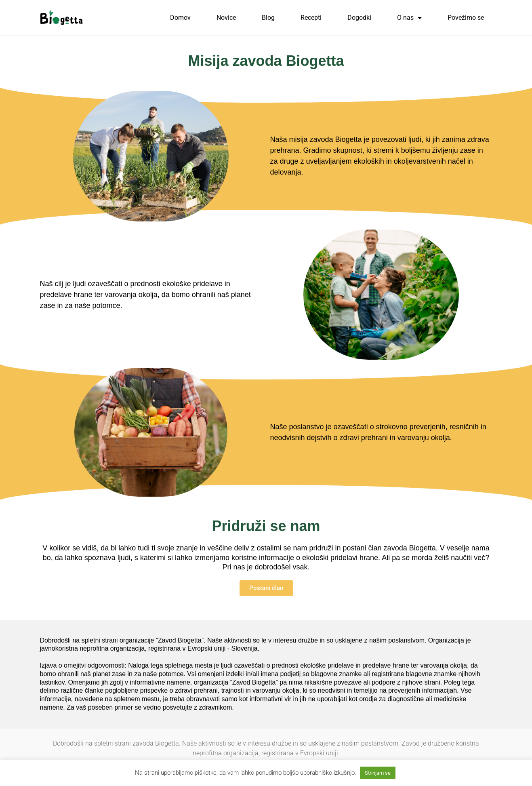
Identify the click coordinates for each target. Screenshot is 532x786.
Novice (226, 18)
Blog (268, 18)
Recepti (311, 18)
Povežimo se (466, 18)
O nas (409, 18)
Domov (180, 18)
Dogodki (359, 18)
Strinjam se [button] (378, 773)
